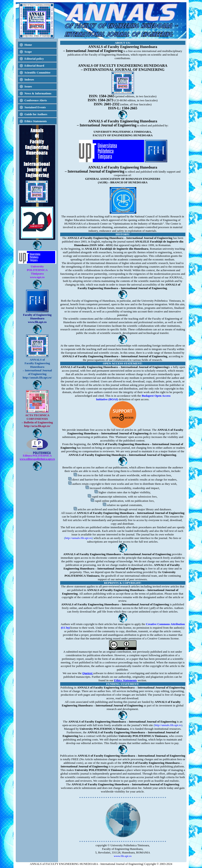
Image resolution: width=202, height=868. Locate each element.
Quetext (88, 673)
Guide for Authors (36, 114)
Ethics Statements (125, 680)
